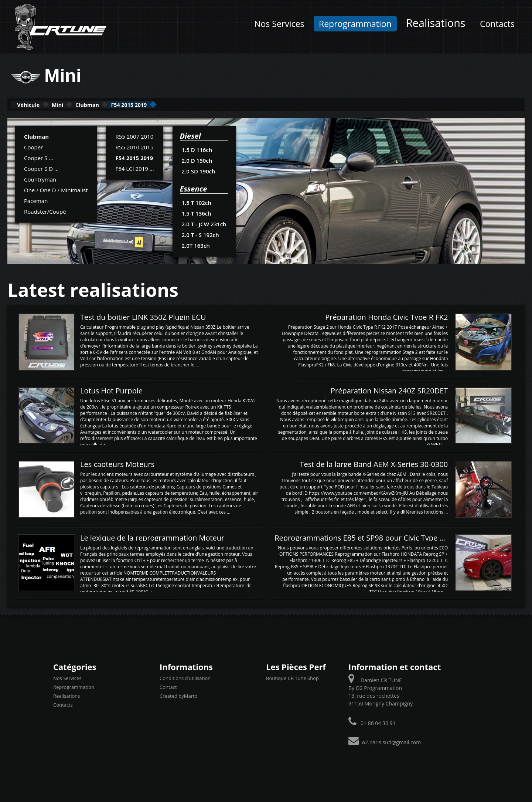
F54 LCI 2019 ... (134, 168)
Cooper (33, 146)
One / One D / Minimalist (56, 189)
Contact (168, 686)
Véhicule (36, 104)
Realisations (436, 23)
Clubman (121, 104)
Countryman (40, 179)
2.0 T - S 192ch (200, 234)
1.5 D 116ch (197, 149)
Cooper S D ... (41, 168)
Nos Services (279, 24)
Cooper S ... (39, 157)
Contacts (497, 24)
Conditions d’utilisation (185, 677)
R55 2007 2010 (134, 136)
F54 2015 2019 (179, 104)
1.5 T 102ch (196, 202)
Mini (78, 104)
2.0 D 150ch (197, 160)
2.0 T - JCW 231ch (204, 223)
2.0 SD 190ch (198, 170)
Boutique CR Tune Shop (292, 677)
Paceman (36, 200)
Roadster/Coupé (45, 211)
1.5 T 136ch (196, 213)
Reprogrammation (355, 24)
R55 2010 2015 (134, 146)
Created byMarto (178, 695)
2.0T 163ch (196, 245)
